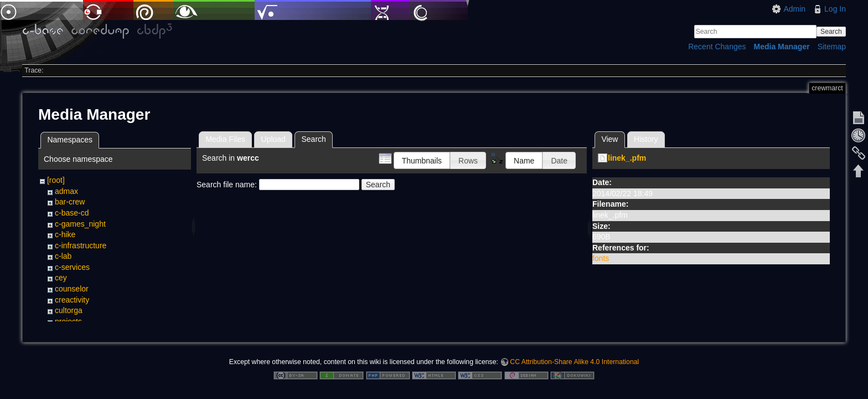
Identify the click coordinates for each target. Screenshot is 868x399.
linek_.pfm (627, 158)
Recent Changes (717, 47)
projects (68, 321)
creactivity (72, 300)
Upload (273, 139)
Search (831, 32)
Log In (835, 9)
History (646, 139)
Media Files (225, 139)
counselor (72, 289)
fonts (601, 258)
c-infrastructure (81, 245)
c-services (72, 267)
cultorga (69, 310)
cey (61, 278)
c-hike (65, 234)
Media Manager (782, 47)
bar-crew (70, 202)
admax (66, 191)
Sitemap (832, 47)
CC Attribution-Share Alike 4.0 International (574, 362)
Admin (794, 9)
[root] (56, 180)
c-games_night (80, 224)
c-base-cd (72, 213)
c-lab (63, 256)
